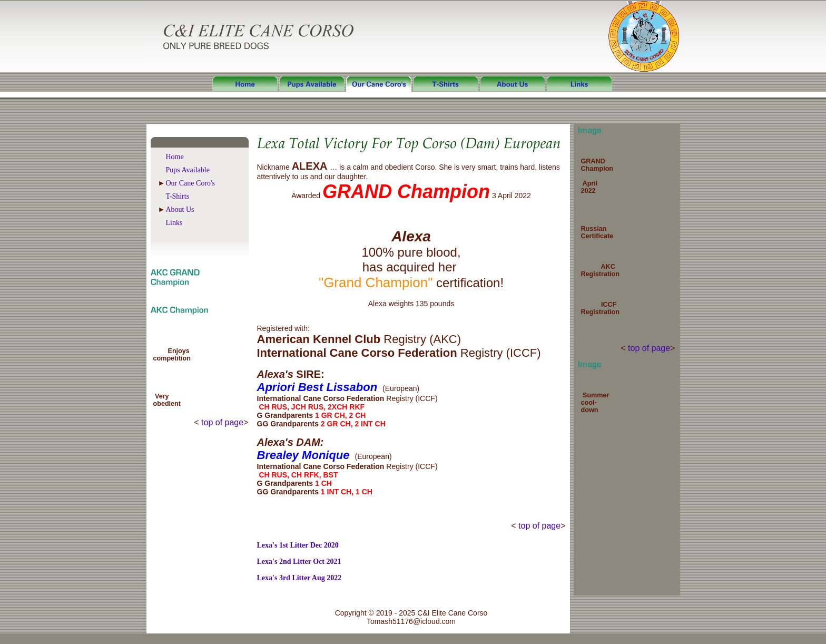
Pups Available (188, 170)
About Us (180, 209)
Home (175, 157)
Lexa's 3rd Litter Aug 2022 (299, 578)
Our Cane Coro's (191, 183)
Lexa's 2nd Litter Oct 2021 (299, 562)
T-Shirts (178, 196)
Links (174, 223)
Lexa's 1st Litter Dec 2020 (298, 545)
